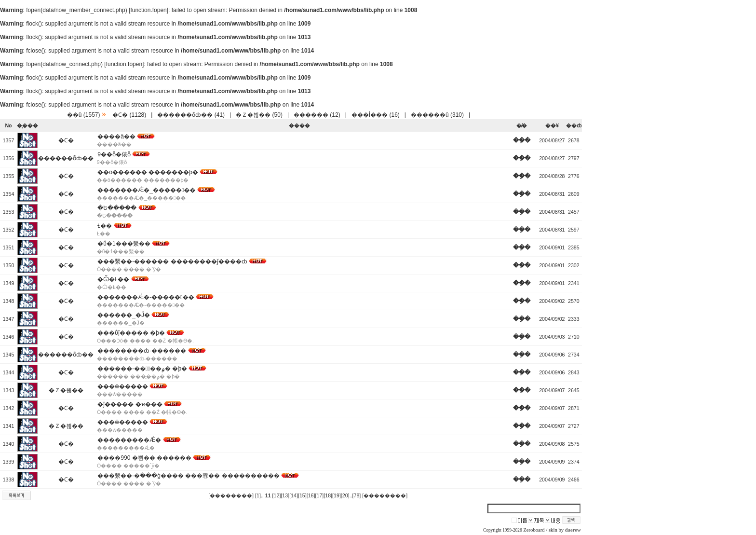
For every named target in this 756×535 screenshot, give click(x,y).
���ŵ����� (123, 386)
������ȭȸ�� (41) (191, 115)
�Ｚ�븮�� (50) (259, 115)
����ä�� (116, 137)
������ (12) (317, 115)
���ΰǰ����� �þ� (131, 333)
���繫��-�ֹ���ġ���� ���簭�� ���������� (188, 476)
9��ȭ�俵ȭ (114, 154)
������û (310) (437, 115)
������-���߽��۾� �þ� (142, 369)
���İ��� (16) (376, 115)
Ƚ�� (105, 226)
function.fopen (148, 10)
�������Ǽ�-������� (146, 297)
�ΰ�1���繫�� (124, 244)
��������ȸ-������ (142, 351)
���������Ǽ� (129, 440)
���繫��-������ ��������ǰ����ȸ (172, 261)
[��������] (231, 495)
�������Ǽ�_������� (146, 190)
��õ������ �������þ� (148, 172)
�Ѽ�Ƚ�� (113, 279)
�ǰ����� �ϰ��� (130, 404)
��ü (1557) (84, 115)
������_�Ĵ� (124, 315)
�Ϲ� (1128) (129, 115)
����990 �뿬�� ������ (144, 458)
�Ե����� (117, 208)
